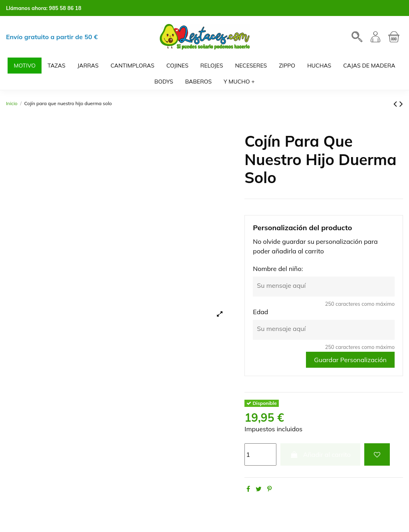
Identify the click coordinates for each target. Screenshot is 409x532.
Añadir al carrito (320, 454)
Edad (260, 312)
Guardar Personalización (350, 360)
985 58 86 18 (65, 8)
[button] (239, 82)
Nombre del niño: (278, 269)
